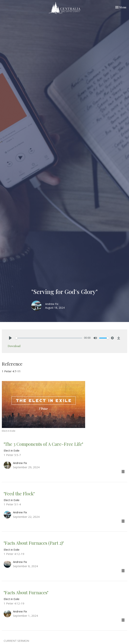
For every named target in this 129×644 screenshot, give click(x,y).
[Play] (10, 338)
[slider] (49, 338)
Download (14, 346)
